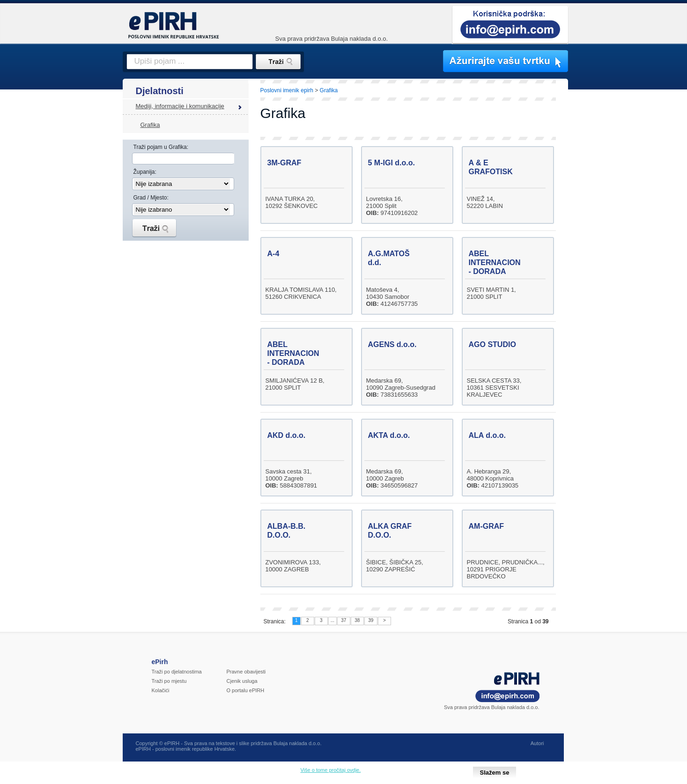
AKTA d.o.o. (389, 435)
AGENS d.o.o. (392, 344)
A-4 (273, 254)
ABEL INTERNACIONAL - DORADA (500, 263)
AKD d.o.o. (287, 435)
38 (357, 620)
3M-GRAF (284, 163)
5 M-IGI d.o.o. (392, 163)
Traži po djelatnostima (177, 672)
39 (371, 620)
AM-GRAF (487, 526)
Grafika (150, 125)
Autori (537, 743)
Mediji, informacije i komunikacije (180, 106)
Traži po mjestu (169, 681)
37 (343, 620)
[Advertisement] (609, 241)
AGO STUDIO (492, 344)
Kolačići (161, 690)
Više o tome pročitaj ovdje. (330, 770)
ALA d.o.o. (487, 435)
